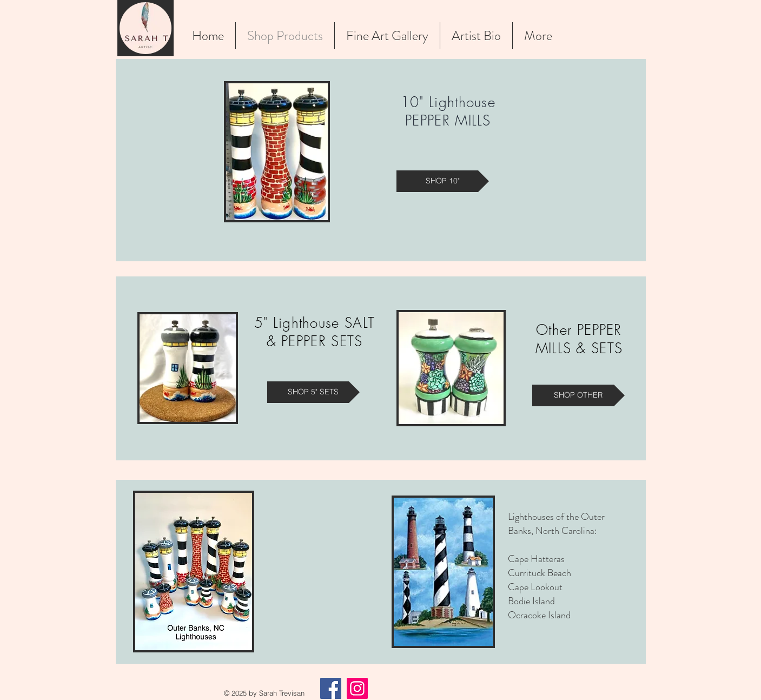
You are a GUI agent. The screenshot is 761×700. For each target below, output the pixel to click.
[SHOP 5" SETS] (313, 392)
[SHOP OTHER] (578, 395)
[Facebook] (331, 688)
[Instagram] (357, 688)
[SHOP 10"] (443, 181)
